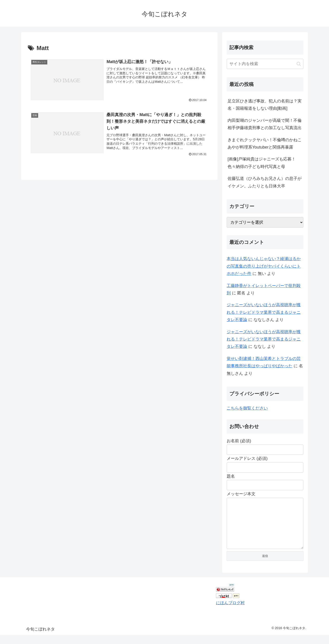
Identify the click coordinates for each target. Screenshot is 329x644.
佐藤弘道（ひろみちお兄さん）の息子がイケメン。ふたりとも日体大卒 (265, 182)
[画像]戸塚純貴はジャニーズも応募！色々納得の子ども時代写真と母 (262, 163)
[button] (299, 64)
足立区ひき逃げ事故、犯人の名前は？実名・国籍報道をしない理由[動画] (265, 105)
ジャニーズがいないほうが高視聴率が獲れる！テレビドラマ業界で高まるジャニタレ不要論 (264, 312)
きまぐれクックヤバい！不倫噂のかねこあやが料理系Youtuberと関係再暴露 (265, 144)
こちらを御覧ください (247, 408)
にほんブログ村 (230, 612)
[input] (265, 64)
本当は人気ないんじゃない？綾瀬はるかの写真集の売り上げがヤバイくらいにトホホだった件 (264, 266)
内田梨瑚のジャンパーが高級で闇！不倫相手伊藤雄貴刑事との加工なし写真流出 (265, 124)
